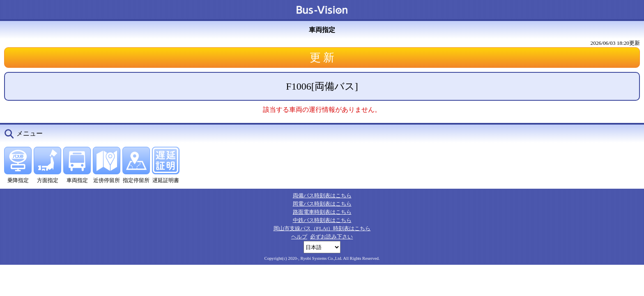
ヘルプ (299, 237)
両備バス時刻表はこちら (322, 195)
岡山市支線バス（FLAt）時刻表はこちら (322, 228)
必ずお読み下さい (331, 237)
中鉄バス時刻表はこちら (322, 220)
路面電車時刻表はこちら (322, 212)
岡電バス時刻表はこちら (322, 204)
